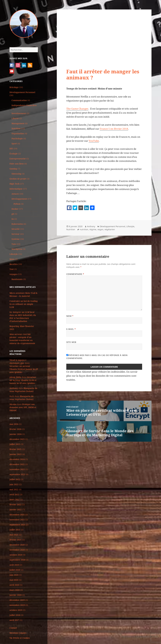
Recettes (14, 264)
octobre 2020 (16, 555)
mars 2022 (15, 499)
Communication (19, 100)
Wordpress (17, 249)
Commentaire (75, 274)
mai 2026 (14, 424)
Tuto (14, 244)
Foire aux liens (17, 164)
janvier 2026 (16, 434)
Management (18, 123)
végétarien (110, 229)
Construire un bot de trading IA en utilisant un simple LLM (24, 304)
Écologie (14, 154)
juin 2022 (14, 484)
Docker (15, 209)
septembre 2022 (17, 474)
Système (16, 239)
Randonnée (17, 279)
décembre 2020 (17, 545)
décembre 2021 (17, 515)
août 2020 (14, 565)
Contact (13, 628)
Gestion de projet (18, 179)
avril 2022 (14, 494)
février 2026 (15, 429)
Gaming (13, 169)
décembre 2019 (17, 600)
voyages (13, 274)
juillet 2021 (15, 530)
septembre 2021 (17, 525)
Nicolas (13, 404)
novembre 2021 (17, 520)
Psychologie (17, 138)
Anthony (14, 388)
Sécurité (16, 229)
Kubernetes (17, 224)
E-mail (71, 329)
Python (17, 204)
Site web (71, 342)
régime (93, 229)
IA (13, 219)
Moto (12, 259)
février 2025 (15, 449)
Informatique (16, 189)
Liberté (15, 118)
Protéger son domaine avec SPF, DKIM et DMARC (23, 407)
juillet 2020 (15, 570)
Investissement (19, 113)
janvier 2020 (16, 595)
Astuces (15, 194)
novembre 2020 (17, 550)
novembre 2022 (17, 469)
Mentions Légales (18, 633)
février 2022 (15, 505)
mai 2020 (14, 580)
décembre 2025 (17, 439)
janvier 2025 (16, 454)
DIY (11, 149)
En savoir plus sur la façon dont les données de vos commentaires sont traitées (102, 376)
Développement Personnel (22, 92)
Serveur (15, 234)
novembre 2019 (17, 605)
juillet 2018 (15, 615)
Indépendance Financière (24, 105)
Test (12, 269)
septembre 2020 (17, 560)
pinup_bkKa (15, 377)
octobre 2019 (16, 610)
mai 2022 (14, 489)
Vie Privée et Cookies (20, 638)
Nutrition (16, 128)
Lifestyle (14, 254)
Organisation (18, 133)
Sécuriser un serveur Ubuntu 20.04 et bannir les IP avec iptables (24, 369)
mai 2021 (14, 535)
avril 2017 (14, 620)
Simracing (16, 174)
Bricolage (14, 87)
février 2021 (15, 540)
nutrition (84, 229)
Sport (14, 144)
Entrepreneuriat (18, 159)
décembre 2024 (17, 459)
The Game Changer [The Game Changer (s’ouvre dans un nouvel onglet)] (77, 109)
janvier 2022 (16, 510)
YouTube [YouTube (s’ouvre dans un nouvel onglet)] (94, 141)
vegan (100, 229)
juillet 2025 (15, 444)
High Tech (14, 184)
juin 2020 (14, 575)
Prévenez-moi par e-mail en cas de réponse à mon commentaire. (97, 357)
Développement (19, 199)
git (13, 214)
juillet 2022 (15, 479)
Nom (70, 316)
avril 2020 (14, 585)
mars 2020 (15, 590)
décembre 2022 (17, 464)
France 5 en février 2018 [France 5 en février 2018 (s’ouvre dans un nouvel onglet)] (114, 129)
